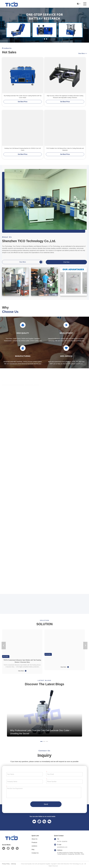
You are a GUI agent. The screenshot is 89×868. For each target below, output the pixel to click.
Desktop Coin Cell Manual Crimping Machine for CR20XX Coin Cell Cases (23, 149)
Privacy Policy (6, 864)
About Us (35, 839)
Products (34, 842)
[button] (42, 39)
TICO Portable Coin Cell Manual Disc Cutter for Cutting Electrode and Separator (65, 149)
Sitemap (14, 864)
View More (22, 671)
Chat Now (66, 262)
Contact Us (35, 853)
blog (33, 849)
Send (46, 804)
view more (83, 53)
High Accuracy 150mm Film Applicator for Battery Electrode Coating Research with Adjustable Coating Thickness (65, 97)
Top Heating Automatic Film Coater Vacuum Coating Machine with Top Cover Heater (23, 97)
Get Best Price (23, 102)
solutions (34, 846)
